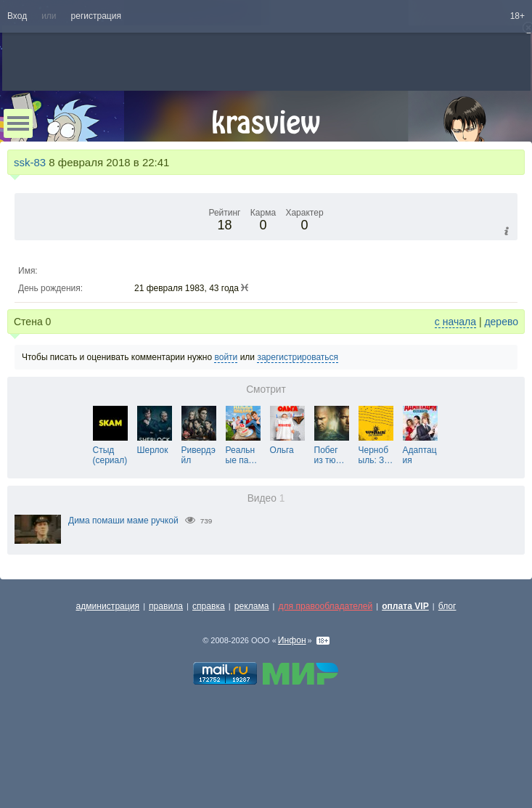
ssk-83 (30, 162)
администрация (108, 606)
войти (226, 357)
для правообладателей (325, 606)
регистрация (96, 16)
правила (166, 606)
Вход (17, 16)
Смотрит (266, 389)
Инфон (292, 640)
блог (447, 606)
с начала (455, 322)
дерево (501, 322)
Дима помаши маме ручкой (123, 521)
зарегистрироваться (298, 357)
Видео (266, 498)
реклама (252, 606)
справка (209, 606)
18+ (517, 16)
